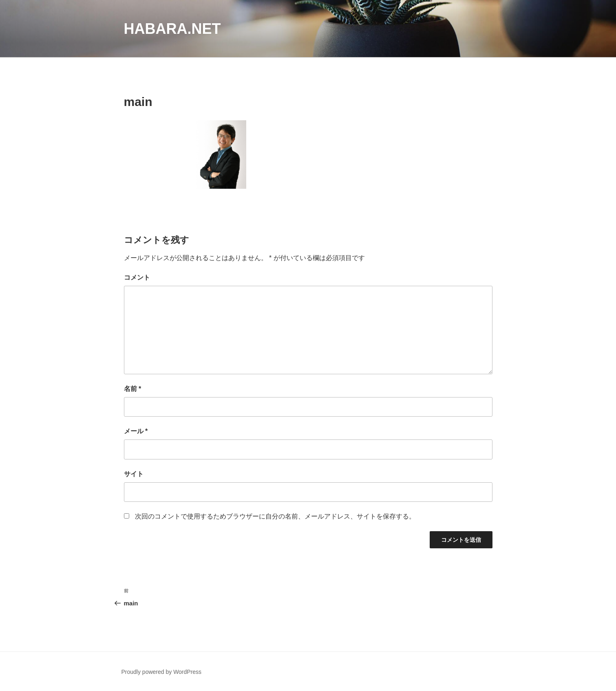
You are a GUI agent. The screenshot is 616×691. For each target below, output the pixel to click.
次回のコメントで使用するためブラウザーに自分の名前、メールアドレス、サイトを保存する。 (275, 516)
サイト (134, 474)
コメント (137, 277)
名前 (133, 389)
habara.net (172, 29)
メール (136, 431)
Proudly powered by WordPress (162, 672)
